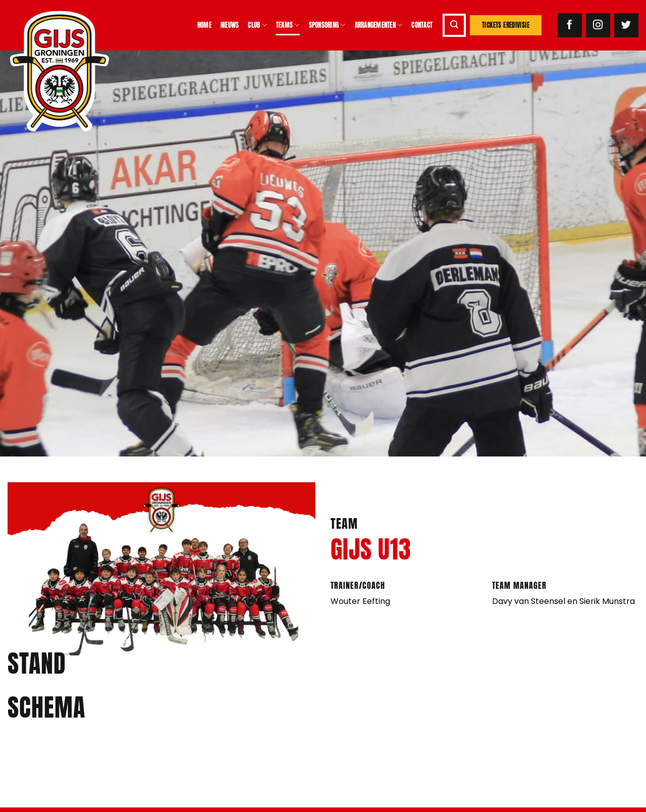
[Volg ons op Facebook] (570, 25)
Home (204, 25)
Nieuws (230, 25)
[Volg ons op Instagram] (598, 25)
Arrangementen (379, 25)
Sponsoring (327, 25)
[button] (454, 25)
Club (257, 25)
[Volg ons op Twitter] (626, 25)
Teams (288, 25)
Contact (422, 25)
